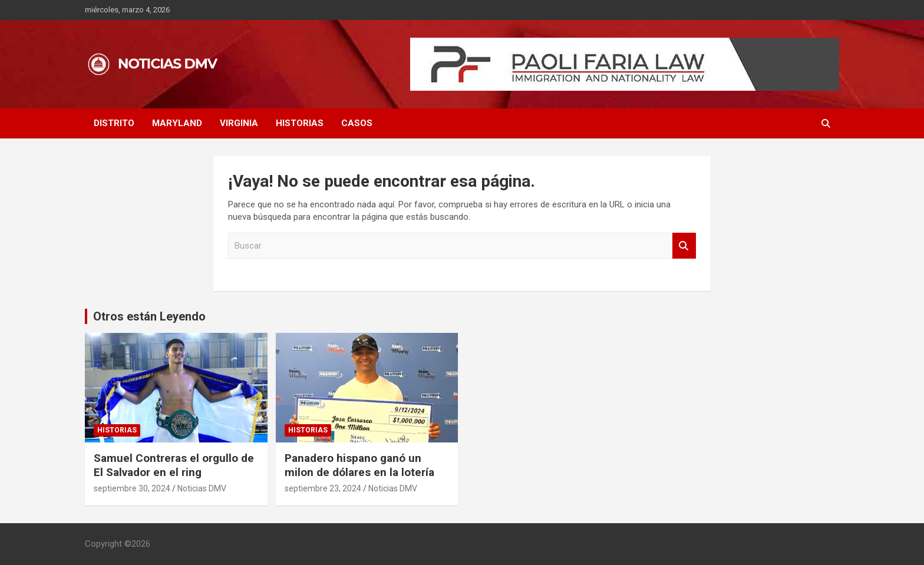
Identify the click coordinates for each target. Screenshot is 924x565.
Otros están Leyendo (149, 316)
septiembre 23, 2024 (323, 488)
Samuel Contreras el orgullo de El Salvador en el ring (174, 465)
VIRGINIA (239, 123)
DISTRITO (114, 123)
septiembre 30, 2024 (132, 488)
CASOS (357, 123)
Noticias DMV (202, 488)
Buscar (684, 246)
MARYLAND (177, 123)
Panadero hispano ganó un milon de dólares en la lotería (359, 465)
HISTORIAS (300, 123)
